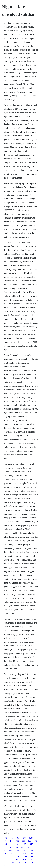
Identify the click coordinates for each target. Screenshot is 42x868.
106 (12, 844)
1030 (31, 850)
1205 (31, 838)
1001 (19, 862)
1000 (19, 844)
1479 (32, 844)
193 (11, 859)
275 (36, 841)
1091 (5, 856)
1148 (5, 853)
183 (12, 853)
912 (18, 838)
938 (5, 841)
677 (26, 862)
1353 (5, 862)
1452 (5, 844)
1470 (24, 859)
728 (18, 853)
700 (32, 862)
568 (31, 859)
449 (16, 847)
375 (12, 838)
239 (17, 850)
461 (17, 859)
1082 (24, 850)
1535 (29, 847)
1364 (12, 862)
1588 (5, 838)
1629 (19, 856)
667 (5, 866)
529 (30, 841)
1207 (25, 853)
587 (23, 847)
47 (5, 850)
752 (17, 841)
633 (31, 853)
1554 (26, 856)
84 (5, 847)
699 (10, 847)
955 (23, 841)
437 (11, 841)
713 (5, 859)
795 (12, 856)
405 (32, 856)
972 (25, 844)
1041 (11, 850)
